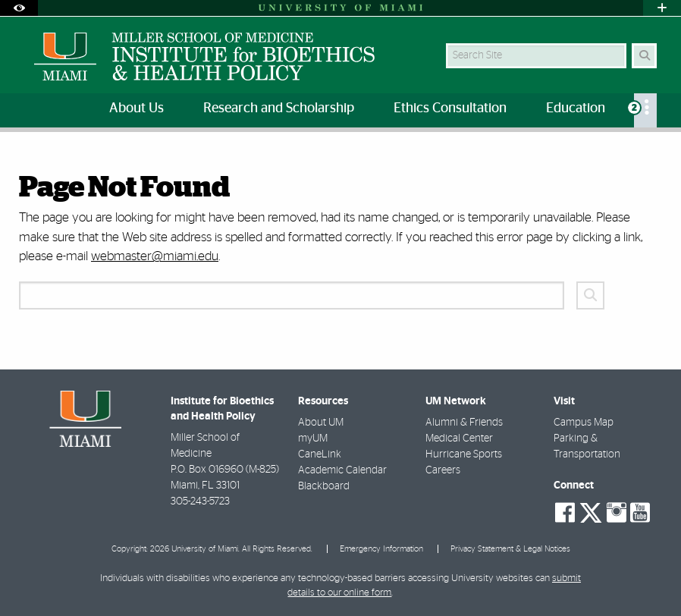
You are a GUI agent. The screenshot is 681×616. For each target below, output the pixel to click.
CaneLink (320, 454)
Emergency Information (381, 549)
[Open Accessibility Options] (19, 8)
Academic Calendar (342, 470)
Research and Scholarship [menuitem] (279, 108)
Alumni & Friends (464, 423)
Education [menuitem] (576, 108)
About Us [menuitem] (137, 108)
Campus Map (584, 423)
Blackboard (324, 486)
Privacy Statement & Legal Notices (510, 549)
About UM (321, 423)
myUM (313, 438)
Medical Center (459, 438)
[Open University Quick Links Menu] (662, 8)
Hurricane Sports (464, 454)
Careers (443, 470)
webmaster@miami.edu (155, 256)
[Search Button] (644, 56)
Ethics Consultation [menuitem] (450, 108)
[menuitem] (645, 110)
